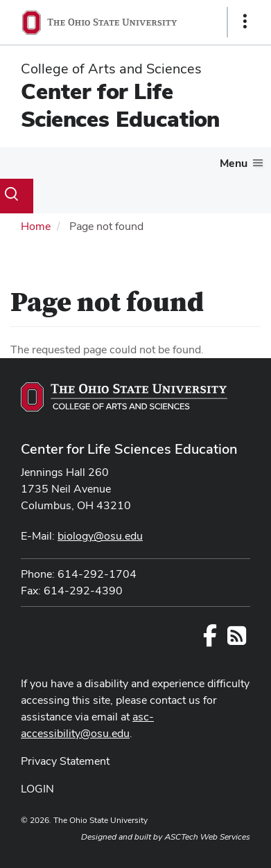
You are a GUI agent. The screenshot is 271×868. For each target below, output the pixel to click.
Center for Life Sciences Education (120, 105)
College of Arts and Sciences (111, 69)
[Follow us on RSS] (237, 640)
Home (36, 226)
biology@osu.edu (100, 536)
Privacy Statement (65, 761)
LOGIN (37, 789)
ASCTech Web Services (207, 837)
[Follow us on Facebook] (210, 640)
